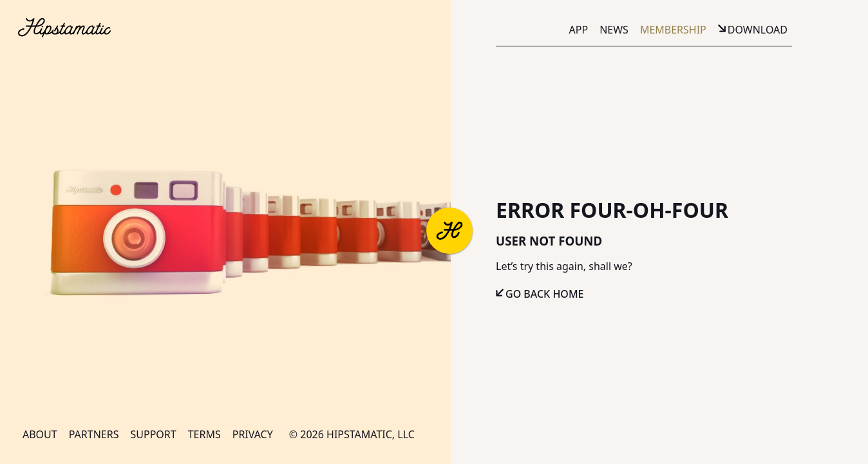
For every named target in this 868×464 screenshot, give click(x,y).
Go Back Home (545, 294)
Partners (94, 434)
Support (153, 434)
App (579, 30)
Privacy (253, 434)
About (40, 434)
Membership (673, 30)
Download (758, 30)
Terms (204, 434)
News (614, 30)
